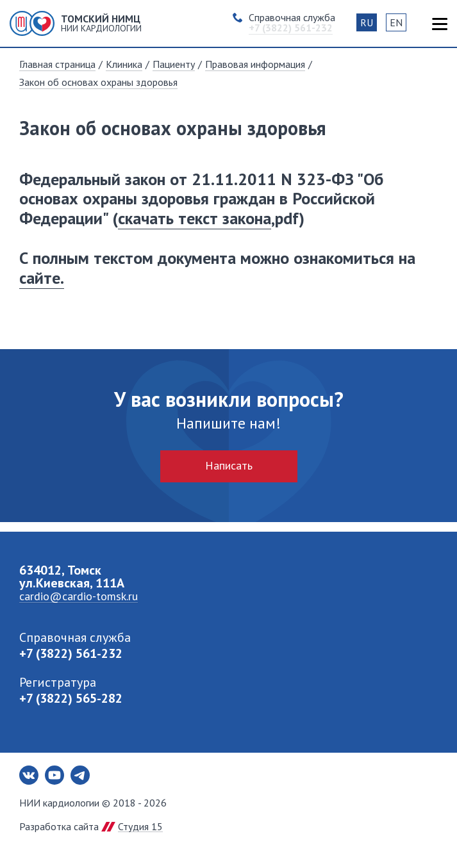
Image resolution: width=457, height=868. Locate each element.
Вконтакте (29, 775)
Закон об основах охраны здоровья (98, 82)
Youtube (54, 775)
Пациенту (174, 64)
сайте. (42, 278)
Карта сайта (439, 24)
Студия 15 (140, 826)
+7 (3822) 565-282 (71, 698)
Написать (229, 465)
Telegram (80, 775)
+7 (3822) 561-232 (71, 653)
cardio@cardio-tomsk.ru (79, 596)
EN (396, 22)
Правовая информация (255, 64)
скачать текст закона (195, 218)
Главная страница (57, 64)
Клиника (124, 64)
